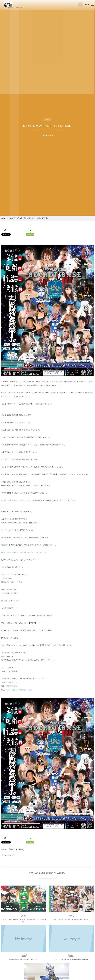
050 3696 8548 (12, 686)
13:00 (12, 593)
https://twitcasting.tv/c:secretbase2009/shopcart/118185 (24, 552)
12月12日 (5, 545)
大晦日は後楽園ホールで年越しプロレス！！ (24, 961)
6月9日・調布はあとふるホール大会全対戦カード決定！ (71, 921)
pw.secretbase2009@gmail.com (20, 690)
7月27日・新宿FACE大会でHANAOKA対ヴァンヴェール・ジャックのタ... (24, 922)
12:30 (73, 382)
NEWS (48, 119)
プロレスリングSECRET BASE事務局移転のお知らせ (71, 961)
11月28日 (9, 590)
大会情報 (20, 849)
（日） (15, 590)
